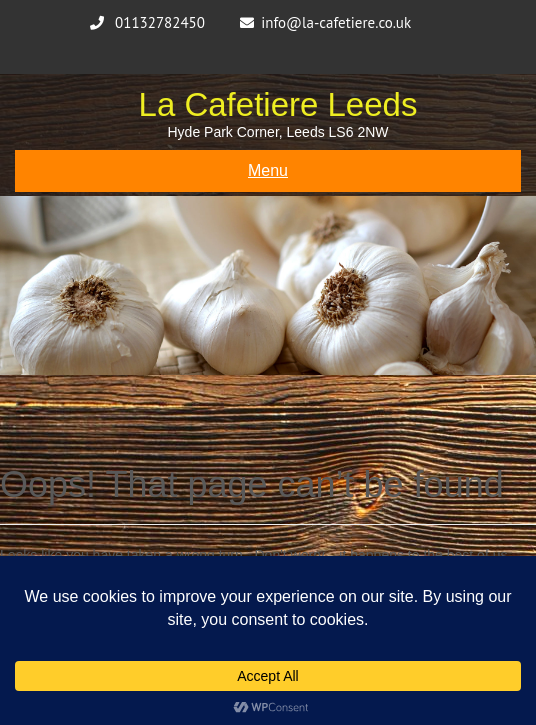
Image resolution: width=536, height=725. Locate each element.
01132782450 (160, 22)
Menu (268, 170)
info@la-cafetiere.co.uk (336, 22)
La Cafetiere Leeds (278, 104)
